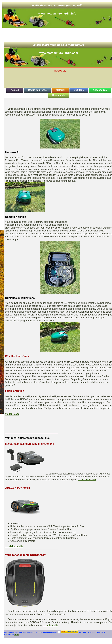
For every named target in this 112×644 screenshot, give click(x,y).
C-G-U (16, 634)
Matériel (60, 90)
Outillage (79, 90)
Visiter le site (12, 414)
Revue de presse (37, 90)
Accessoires (100, 90)
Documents (59, 95)
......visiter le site (87, 480)
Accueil (15, 90)
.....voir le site (51, 625)
